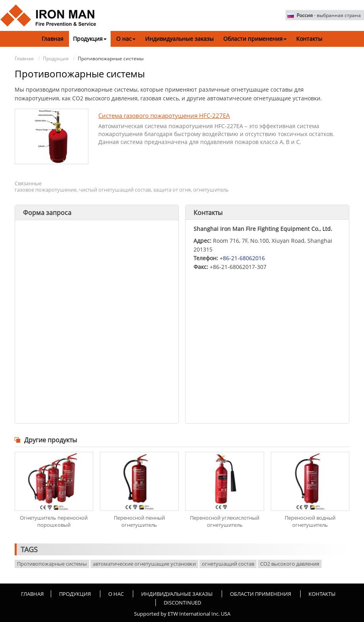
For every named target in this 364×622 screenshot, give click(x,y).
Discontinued (182, 603)
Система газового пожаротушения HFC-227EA (164, 115)
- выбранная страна (329, 15)
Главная (53, 39)
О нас (116, 594)
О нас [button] (126, 39)
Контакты (309, 39)
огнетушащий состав (228, 564)
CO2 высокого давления (290, 564)
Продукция (56, 59)
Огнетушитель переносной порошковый (54, 521)
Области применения (261, 594)
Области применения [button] (255, 39)
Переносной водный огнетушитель (310, 521)
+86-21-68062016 (242, 258)
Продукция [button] (90, 39)
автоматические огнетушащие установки (144, 564)
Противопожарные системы (52, 564)
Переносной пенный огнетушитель (139, 521)
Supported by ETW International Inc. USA (182, 614)
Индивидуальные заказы (179, 39)
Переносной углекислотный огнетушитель (225, 521)
